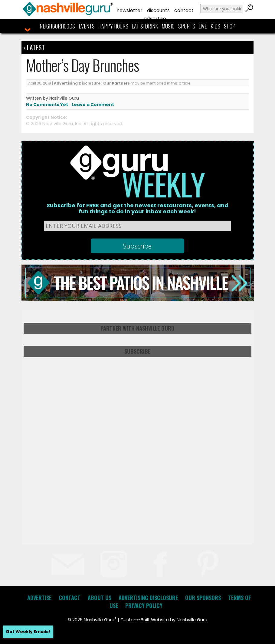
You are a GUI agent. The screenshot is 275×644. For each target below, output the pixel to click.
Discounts (158, 10)
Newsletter (129, 10)
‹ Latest (34, 47)
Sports (187, 26)
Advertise (155, 19)
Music (168, 26)
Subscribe (137, 351)
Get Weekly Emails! (28, 632)
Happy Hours (113, 26)
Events (87, 26)
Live (203, 26)
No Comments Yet (47, 105)
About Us (100, 598)
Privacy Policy (144, 606)
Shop (230, 26)
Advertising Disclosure (77, 83)
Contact (184, 10)
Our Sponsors (203, 598)
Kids (215, 26)
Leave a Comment (93, 105)
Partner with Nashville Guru (137, 328)
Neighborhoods (57, 26)
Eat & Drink (145, 26)
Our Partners (116, 83)
